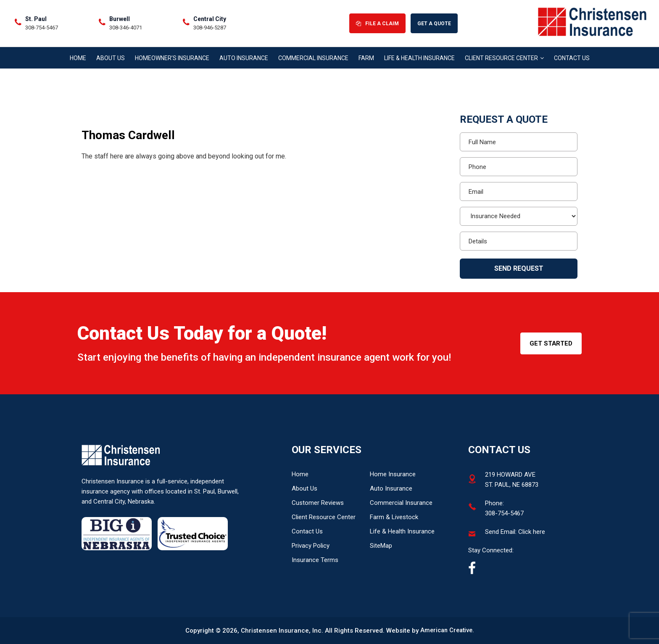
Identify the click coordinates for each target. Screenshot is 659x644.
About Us (304, 488)
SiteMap (381, 546)
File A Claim (569, 29)
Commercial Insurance (401, 503)
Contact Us (307, 531)
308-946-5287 (414, 33)
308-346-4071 (329, 33)
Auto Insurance (391, 488)
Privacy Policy (311, 546)
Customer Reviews (318, 503)
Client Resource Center (324, 517)
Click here (532, 532)
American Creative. (447, 631)
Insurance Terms (315, 560)
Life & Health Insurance (402, 531)
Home (300, 474)
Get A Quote (623, 29)
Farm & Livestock (394, 517)
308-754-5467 (245, 33)
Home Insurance (393, 474)
